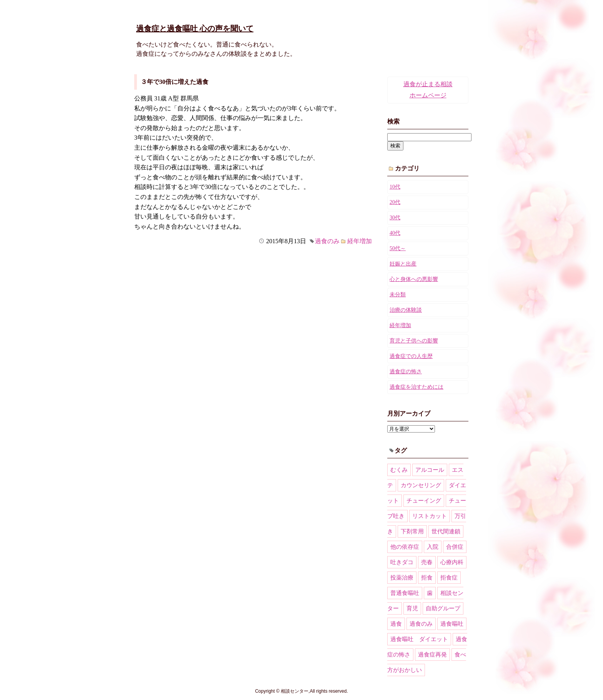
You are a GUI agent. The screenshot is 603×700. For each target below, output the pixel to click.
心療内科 (452, 562)
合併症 (455, 547)
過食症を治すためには (416, 387)
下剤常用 (412, 531)
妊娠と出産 (403, 264)
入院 (433, 547)
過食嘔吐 (452, 624)
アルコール (430, 470)
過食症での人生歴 (411, 356)
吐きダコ (402, 562)
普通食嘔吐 (405, 593)
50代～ (398, 248)
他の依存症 (405, 547)
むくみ (399, 470)
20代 (395, 202)
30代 (395, 218)
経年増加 (360, 241)
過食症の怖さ (406, 372)
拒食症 (449, 578)
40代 (395, 233)
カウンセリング (421, 485)
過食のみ (327, 241)
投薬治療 (402, 578)
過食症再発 (432, 655)
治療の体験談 (406, 310)
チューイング (424, 501)
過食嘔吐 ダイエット (419, 639)
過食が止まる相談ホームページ (428, 90)
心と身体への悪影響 (414, 279)
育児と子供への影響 (414, 341)
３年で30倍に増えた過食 (175, 82)
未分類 (398, 295)
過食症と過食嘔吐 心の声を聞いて (195, 28)
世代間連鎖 (446, 531)
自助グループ (443, 608)
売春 (427, 562)
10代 (395, 187)
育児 (412, 608)
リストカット (430, 516)
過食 (396, 624)
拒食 (427, 578)
